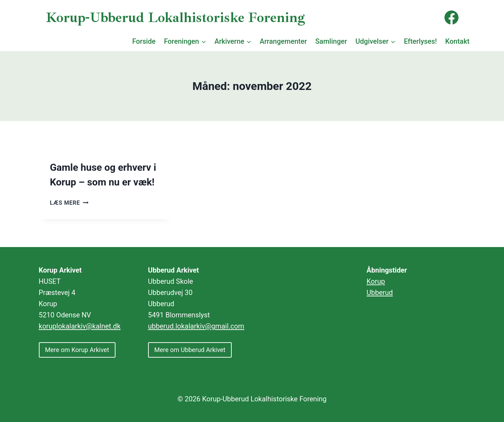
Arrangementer (283, 41)
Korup (376, 281)
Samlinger (331, 41)
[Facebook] (451, 17)
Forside (144, 41)
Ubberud (380, 293)
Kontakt (457, 41)
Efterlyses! (420, 41)
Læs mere (69, 203)
